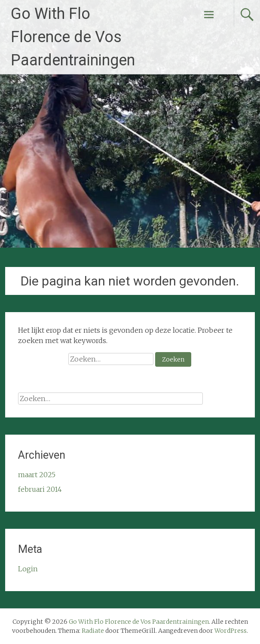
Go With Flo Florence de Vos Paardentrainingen (73, 37)
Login (28, 569)
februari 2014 (40, 489)
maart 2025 (37, 475)
